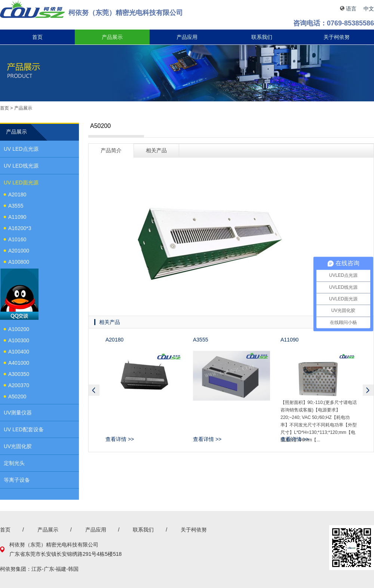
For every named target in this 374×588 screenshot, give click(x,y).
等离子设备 (17, 480)
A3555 (16, 206)
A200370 (19, 385)
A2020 (16, 284)
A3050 (16, 295)
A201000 (19, 251)
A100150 (19, 273)
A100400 (19, 352)
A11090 (17, 217)
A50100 (17, 307)
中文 (369, 9)
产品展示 (112, 37)
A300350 (19, 374)
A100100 (19, 318)
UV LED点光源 (21, 149)
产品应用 (187, 37)
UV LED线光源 (21, 166)
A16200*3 (20, 228)
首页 (37, 37)
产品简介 (111, 150)
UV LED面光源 (21, 183)
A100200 (19, 329)
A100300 (19, 340)
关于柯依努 (337, 37)
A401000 (19, 363)
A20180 (17, 195)
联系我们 (262, 37)
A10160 (17, 239)
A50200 (17, 396)
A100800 (19, 262)
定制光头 (14, 463)
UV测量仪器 (18, 413)
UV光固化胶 (18, 446)
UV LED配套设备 (24, 429)
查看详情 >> (120, 439)
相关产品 (156, 150)
